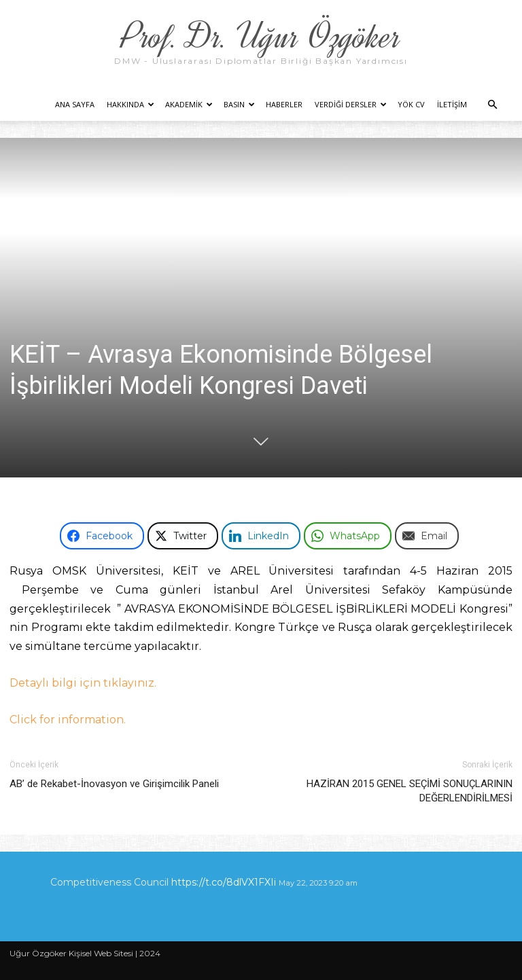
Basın (239, 104)
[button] (492, 105)
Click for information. (68, 720)
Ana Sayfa (75, 104)
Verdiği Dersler (351, 104)
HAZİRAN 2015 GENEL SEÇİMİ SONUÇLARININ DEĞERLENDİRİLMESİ (410, 791)
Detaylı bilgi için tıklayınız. (83, 683)
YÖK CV (411, 104)
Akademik (189, 104)
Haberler (284, 104)
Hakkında (130, 104)
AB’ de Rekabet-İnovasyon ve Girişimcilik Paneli (114, 784)
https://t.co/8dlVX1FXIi (224, 882)
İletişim (452, 104)
